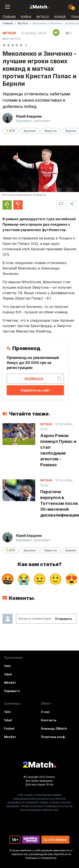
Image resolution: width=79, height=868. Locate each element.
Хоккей (60, 17)
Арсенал (30, 131)
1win (7, 666)
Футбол (43, 17)
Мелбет (10, 683)
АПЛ (12, 131)
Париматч (12, 691)
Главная (9, 17)
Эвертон (51, 131)
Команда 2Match (54, 728)
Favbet (9, 728)
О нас (45, 712)
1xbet (8, 674)
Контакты (49, 720)
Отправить (64, 619)
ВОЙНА (26, 17)
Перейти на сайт (35, 390)
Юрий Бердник (29, 116)
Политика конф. (53, 737)
